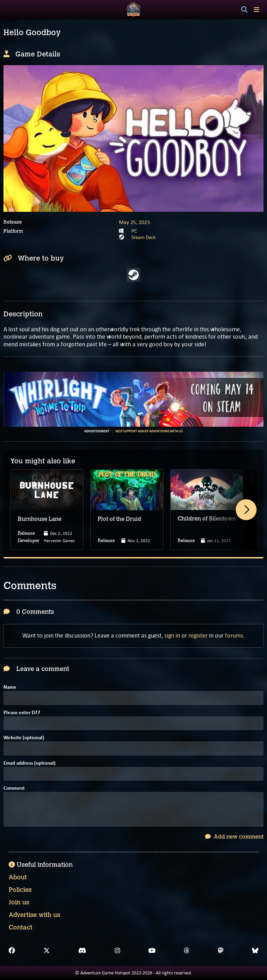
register (198, 635)
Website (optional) (24, 738)
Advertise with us (34, 915)
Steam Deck (144, 237)
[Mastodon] (221, 951)
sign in (172, 635)
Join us (19, 902)
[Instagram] (118, 951)
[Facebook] (12, 951)
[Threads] (187, 951)
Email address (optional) (30, 763)
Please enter (22, 713)
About (18, 877)
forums (234, 635)
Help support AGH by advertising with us (149, 431)
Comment (14, 789)
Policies (20, 890)
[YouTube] (152, 951)
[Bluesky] (255, 951)
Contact (21, 927)
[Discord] (82, 951)
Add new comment (234, 837)
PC (134, 231)
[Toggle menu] (257, 10)
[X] (47, 951)
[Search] (244, 10)
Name (10, 688)
